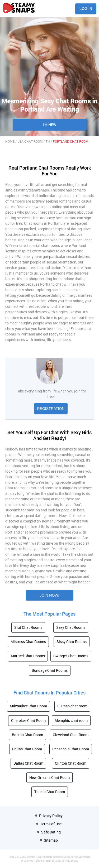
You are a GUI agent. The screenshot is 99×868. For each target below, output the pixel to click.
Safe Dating (51, 832)
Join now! (50, 595)
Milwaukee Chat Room (28, 706)
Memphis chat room (71, 720)
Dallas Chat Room (27, 749)
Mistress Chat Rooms (28, 642)
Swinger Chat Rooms (71, 656)
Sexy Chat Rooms (71, 627)
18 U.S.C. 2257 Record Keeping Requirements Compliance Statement (49, 857)
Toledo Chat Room (50, 792)
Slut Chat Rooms (28, 627)
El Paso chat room (72, 706)
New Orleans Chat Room (49, 777)
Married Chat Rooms (28, 656)
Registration (51, 409)
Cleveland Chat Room (71, 735)
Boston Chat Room (27, 735)
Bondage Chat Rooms (50, 670)
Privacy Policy (51, 816)
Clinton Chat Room (71, 763)
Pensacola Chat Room (71, 749)
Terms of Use (51, 824)
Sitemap (51, 840)
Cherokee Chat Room (28, 720)
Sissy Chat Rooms (72, 642)
